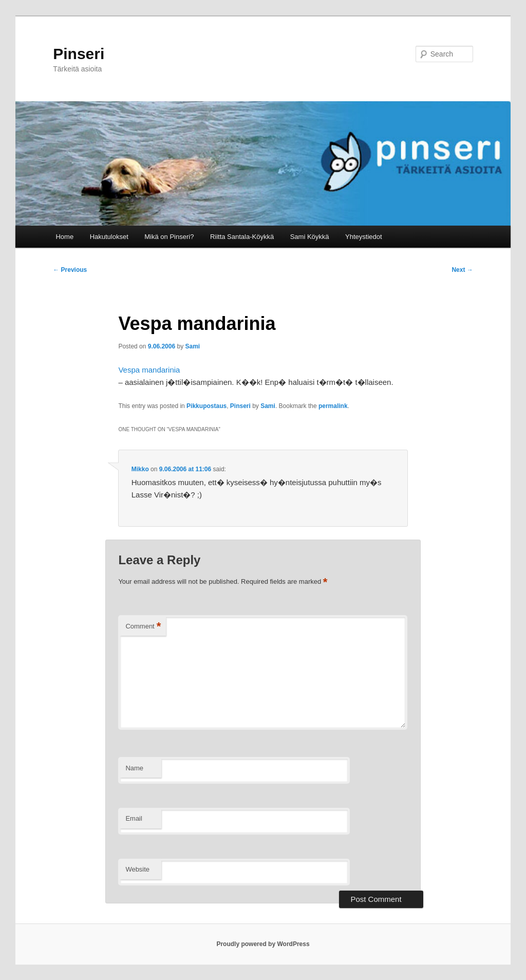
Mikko (140, 469)
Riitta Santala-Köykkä (242, 237)
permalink (333, 406)
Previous (70, 270)
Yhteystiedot (364, 237)
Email (134, 818)
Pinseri (79, 54)
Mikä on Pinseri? (169, 237)
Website (137, 869)
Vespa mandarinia (149, 370)
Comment (143, 627)
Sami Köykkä (310, 237)
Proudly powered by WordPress (263, 944)
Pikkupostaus (206, 406)
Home (64, 237)
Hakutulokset (109, 237)
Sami (193, 346)
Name (134, 768)
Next (462, 270)
